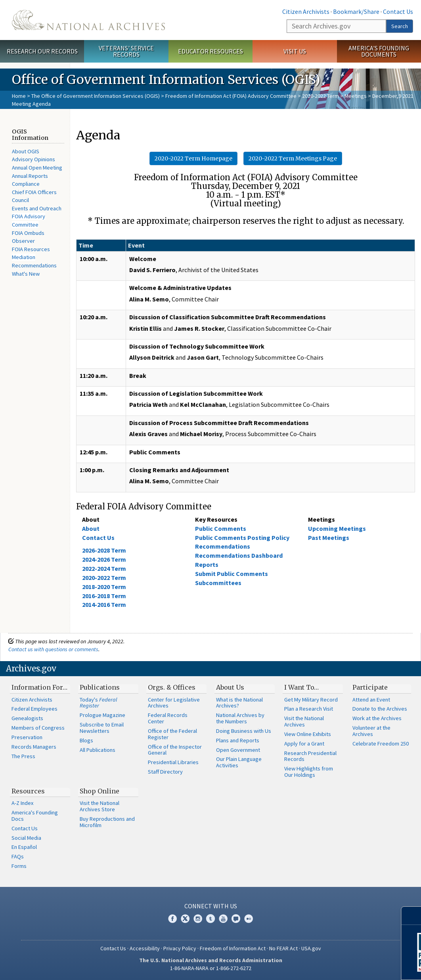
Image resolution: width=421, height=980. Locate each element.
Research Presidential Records (310, 756)
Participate (370, 687)
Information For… (39, 687)
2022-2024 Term (104, 568)
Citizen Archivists (306, 11)
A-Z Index (22, 803)
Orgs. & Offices (172, 687)
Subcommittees (218, 583)
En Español (24, 847)
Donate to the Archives (380, 709)
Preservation (27, 737)
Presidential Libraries (173, 762)
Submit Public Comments (232, 574)
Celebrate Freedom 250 (381, 744)
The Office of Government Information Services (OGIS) (96, 96)
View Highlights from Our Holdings (309, 772)
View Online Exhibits (308, 734)
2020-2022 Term (321, 96)
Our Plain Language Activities (239, 762)
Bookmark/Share (356, 11)
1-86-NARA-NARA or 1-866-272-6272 (211, 968)
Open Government (238, 750)
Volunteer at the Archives (371, 731)
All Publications (98, 750)
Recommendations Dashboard (239, 555)
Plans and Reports (238, 740)
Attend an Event (371, 700)
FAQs (18, 856)
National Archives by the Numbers (240, 718)
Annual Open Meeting (37, 168)
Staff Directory (165, 772)
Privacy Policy (180, 948)
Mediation (24, 257)
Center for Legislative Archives (174, 703)
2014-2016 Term (104, 604)
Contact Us (398, 11)
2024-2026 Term (104, 559)
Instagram (198, 919)
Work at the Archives (377, 718)
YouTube (223, 919)
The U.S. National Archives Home (88, 20)
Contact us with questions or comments (53, 649)
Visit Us (295, 51)
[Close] (412, 916)
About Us (230, 687)
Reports (207, 564)
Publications (100, 687)
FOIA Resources (31, 249)
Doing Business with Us (244, 731)
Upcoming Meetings (337, 528)
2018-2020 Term (104, 587)
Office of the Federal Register (172, 734)
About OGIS (26, 151)
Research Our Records (42, 51)
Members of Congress (38, 728)
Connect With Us (211, 906)
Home (19, 96)
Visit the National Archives (304, 721)
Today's (99, 703)
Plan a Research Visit (309, 709)
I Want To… (301, 687)
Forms (19, 866)
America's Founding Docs (35, 816)
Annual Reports (30, 176)
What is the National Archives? (239, 703)
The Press (23, 756)
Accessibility (145, 948)
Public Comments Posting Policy (242, 538)
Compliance (26, 184)
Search (400, 26)
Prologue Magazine (102, 715)
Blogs (86, 740)
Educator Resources (210, 51)
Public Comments (221, 528)
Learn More (352, 966)
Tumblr (210, 919)
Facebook (172, 919)
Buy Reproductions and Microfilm (107, 822)
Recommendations (34, 265)
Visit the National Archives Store (100, 806)
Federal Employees (34, 709)
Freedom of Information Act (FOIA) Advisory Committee (231, 96)
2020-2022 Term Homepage (193, 158)
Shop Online (100, 791)
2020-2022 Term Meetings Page (293, 158)
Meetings (356, 96)
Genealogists (27, 718)
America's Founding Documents (379, 51)
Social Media (26, 838)
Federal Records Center (168, 718)
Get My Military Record (311, 700)
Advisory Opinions (33, 159)
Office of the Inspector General (175, 750)
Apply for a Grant (304, 744)
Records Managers (34, 747)
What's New (26, 274)
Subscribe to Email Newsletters (102, 728)
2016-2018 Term (104, 596)
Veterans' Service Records (126, 51)
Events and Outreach (37, 208)
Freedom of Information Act (233, 948)
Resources (28, 791)
